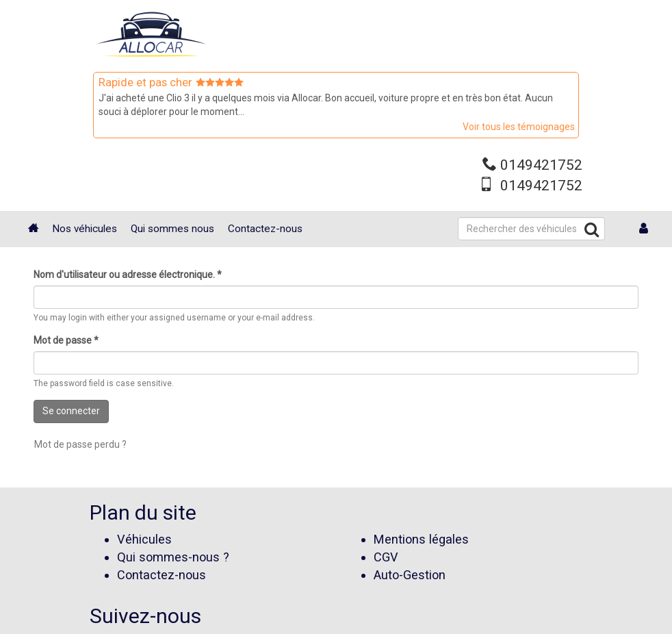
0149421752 (541, 165)
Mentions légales (421, 539)
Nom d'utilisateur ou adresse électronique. (128, 275)
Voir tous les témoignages (519, 127)
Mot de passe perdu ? (80, 444)
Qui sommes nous (172, 229)
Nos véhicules (85, 229)
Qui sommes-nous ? (173, 557)
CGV (386, 557)
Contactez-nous (265, 229)
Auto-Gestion (410, 575)
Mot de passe (66, 340)
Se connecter (71, 411)
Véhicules (144, 539)
